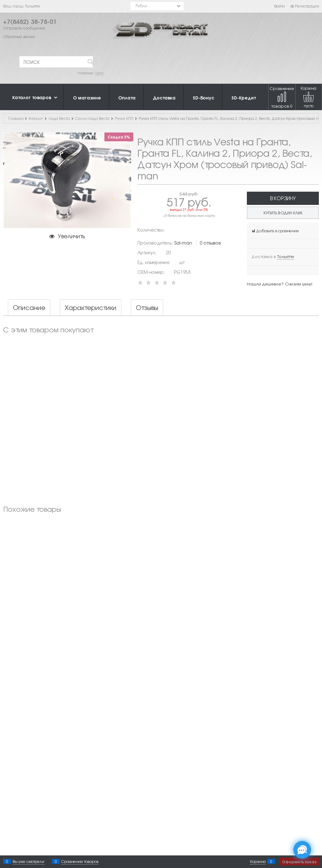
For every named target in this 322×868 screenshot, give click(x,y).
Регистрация (305, 6)
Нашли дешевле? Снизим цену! (280, 284)
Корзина (258, 861)
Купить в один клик (283, 213)
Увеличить (71, 236)
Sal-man (183, 243)
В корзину (283, 198)
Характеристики (91, 307)
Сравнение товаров (282, 97)
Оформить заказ (299, 862)
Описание (29, 307)
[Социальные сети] (302, 850)
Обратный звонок (19, 37)
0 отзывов (210, 243)
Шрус (100, 73)
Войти (280, 6)
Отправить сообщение (24, 28)
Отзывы (147, 307)
